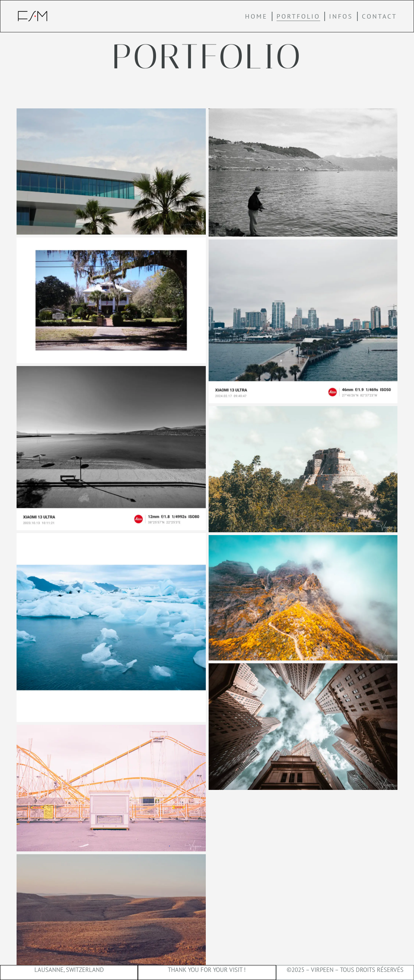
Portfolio (298, 16)
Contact (379, 16)
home (256, 16)
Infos (341, 16)
